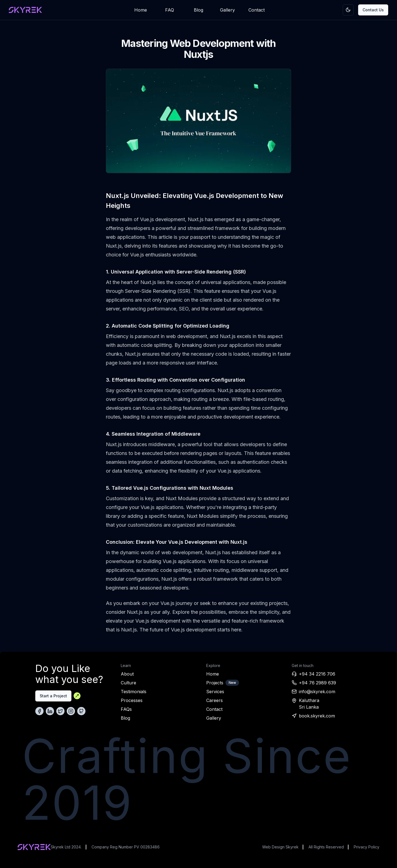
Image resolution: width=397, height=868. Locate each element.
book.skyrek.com (317, 716)
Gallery (227, 10)
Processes (132, 700)
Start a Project (53, 696)
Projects (215, 683)
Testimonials (134, 692)
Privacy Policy (367, 847)
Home (141, 10)
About (127, 674)
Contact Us (373, 10)
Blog (198, 10)
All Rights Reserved (326, 847)
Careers (214, 700)
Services (215, 692)
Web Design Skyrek (280, 847)
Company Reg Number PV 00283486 (126, 847)
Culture (128, 683)
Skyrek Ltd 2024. (66, 847)
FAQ (170, 10)
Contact (257, 10)
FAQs (126, 709)
